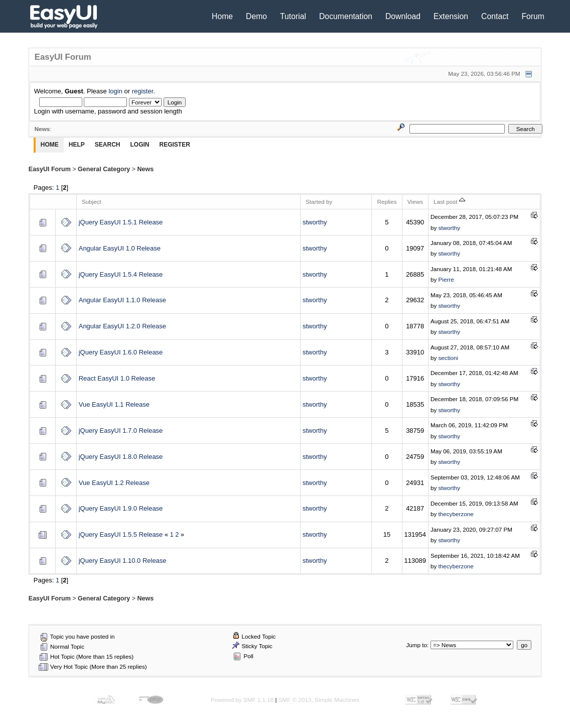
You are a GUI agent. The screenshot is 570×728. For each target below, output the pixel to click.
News (146, 169)
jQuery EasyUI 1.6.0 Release (121, 352)
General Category (104, 169)
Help (77, 145)
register (143, 91)
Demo (256, 16)
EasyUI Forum (50, 169)
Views (415, 202)
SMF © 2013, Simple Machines (319, 700)
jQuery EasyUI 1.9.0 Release (121, 508)
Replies (387, 202)
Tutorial (293, 16)
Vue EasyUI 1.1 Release (114, 404)
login (115, 91)
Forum (533, 16)
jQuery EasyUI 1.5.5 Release (121, 534)
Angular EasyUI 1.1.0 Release (122, 300)
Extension (451, 16)
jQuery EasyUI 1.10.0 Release (123, 561)
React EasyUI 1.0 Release (117, 378)
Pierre (446, 279)
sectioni (449, 358)
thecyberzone (456, 514)
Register (174, 145)
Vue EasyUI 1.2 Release (114, 483)
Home (222, 16)
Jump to (417, 645)
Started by (319, 202)
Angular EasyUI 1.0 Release (120, 248)
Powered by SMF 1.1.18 (242, 700)
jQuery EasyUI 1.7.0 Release (121, 431)
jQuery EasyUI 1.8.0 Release (121, 457)
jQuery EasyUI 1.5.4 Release (121, 274)
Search (108, 145)
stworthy (315, 222)
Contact (495, 16)
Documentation (346, 16)
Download (403, 16)
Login (139, 145)
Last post (449, 202)
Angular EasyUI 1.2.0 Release (122, 326)
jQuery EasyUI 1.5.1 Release (121, 222)
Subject (92, 202)
